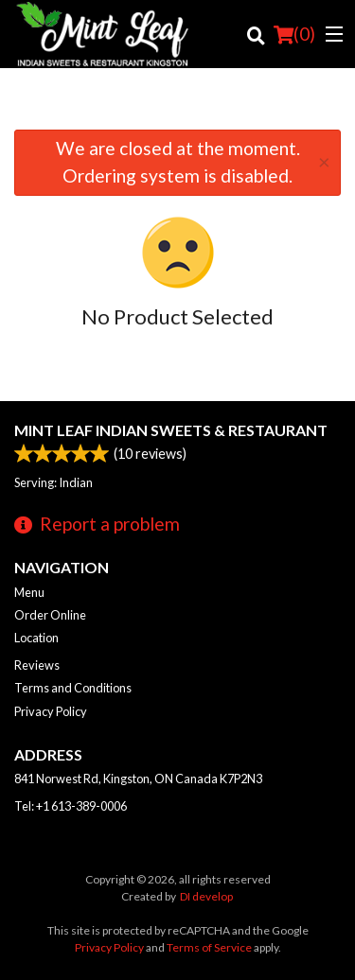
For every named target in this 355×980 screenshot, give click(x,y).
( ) (294, 34)
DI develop (206, 896)
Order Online (50, 615)
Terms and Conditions (73, 688)
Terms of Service (209, 947)
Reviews (37, 665)
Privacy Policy (51, 711)
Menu (29, 592)
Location (36, 638)
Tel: (71, 806)
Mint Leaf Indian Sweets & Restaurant (171, 430)
